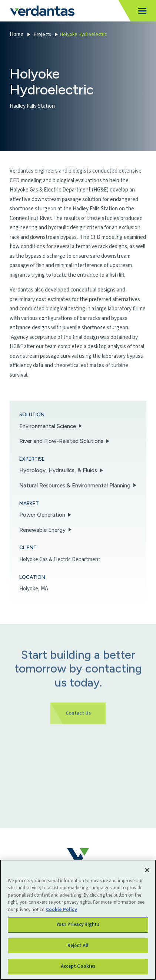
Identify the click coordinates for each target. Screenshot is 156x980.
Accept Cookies (78, 966)
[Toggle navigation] (140, 11)
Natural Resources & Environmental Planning (75, 486)
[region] (78, 920)
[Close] (147, 870)
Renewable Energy (42, 530)
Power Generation (42, 515)
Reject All (78, 946)
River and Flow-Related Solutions (61, 441)
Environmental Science (48, 426)
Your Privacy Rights (78, 924)
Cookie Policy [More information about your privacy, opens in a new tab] (62, 910)
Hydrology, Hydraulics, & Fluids (58, 470)
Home (16, 34)
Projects (42, 34)
